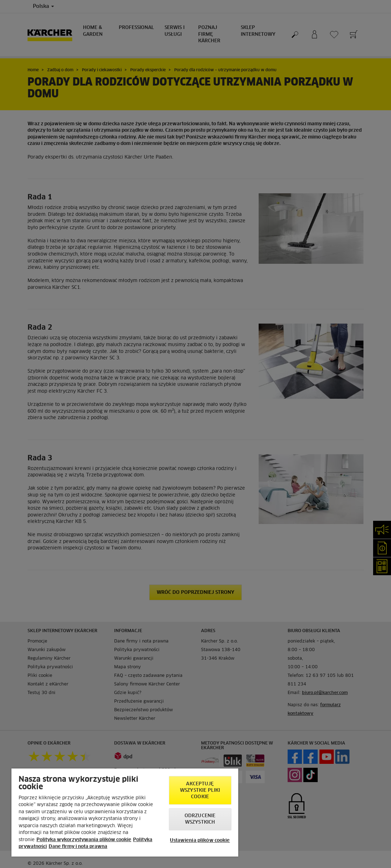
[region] (125, 813)
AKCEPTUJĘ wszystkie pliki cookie (200, 791)
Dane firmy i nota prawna (78, 847)
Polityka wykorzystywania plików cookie (84, 840)
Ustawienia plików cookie (200, 841)
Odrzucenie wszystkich (200, 819)
